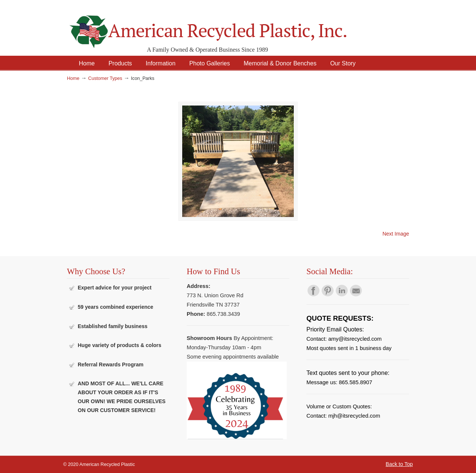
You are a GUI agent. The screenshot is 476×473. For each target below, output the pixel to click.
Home (73, 78)
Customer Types (105, 78)
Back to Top (399, 464)
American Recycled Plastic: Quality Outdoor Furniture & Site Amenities (227, 26)
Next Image (396, 234)
